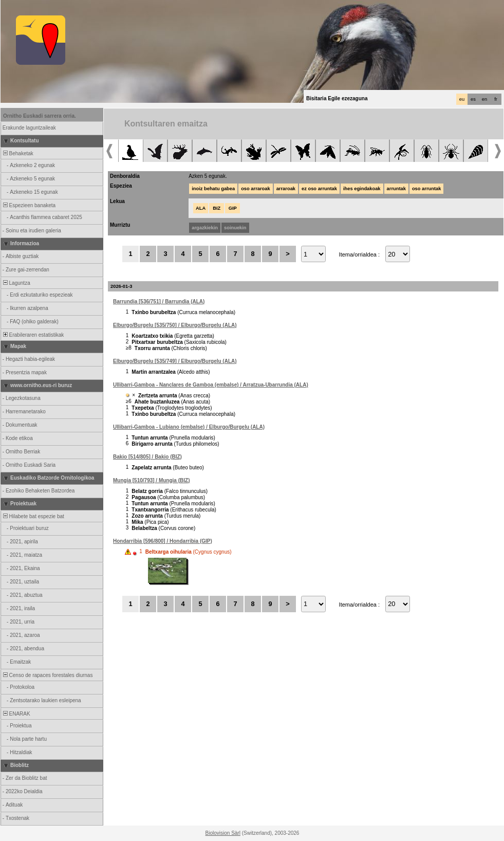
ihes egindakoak (362, 189)
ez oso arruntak (319, 189)
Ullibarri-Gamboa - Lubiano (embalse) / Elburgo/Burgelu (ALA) (189, 427)
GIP (233, 208)
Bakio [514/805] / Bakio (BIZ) (147, 457)
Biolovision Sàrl (223, 833)
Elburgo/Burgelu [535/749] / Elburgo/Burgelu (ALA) (175, 361)
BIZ (217, 208)
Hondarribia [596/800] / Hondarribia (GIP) (163, 541)
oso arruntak (427, 189)
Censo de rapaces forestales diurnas (47, 675)
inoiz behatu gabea (213, 189)
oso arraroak (256, 189)
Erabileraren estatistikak (33, 335)
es (473, 99)
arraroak (286, 189)
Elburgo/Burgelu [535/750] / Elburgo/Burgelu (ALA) (175, 325)
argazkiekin (205, 228)
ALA (201, 208)
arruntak (396, 189)
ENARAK (16, 714)
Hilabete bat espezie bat (33, 516)
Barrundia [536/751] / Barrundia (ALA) (159, 301)
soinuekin (235, 228)
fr (496, 99)
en (484, 99)
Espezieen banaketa (29, 205)
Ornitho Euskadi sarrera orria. (40, 116)
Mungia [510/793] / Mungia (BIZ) (151, 480)
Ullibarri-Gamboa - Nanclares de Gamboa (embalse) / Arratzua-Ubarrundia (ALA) (211, 385)
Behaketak (17, 153)
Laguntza (16, 283)
